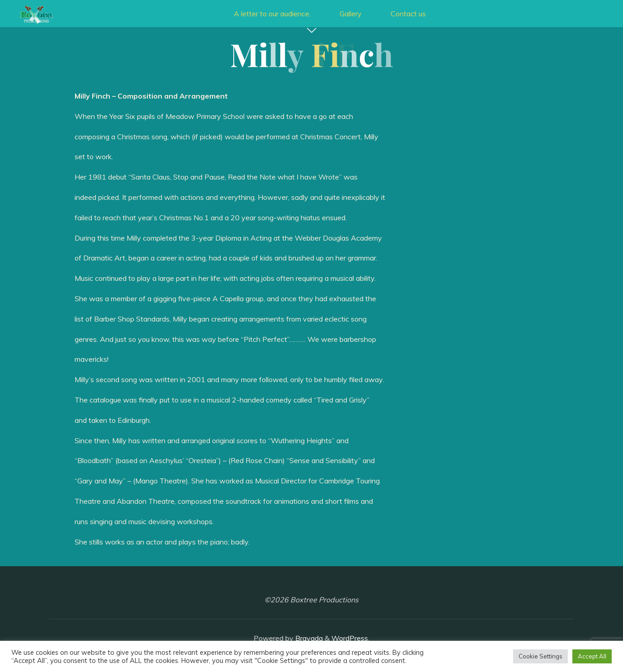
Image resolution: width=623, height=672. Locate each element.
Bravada (308, 638)
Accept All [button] (592, 656)
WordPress (350, 638)
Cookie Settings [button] (540, 656)
